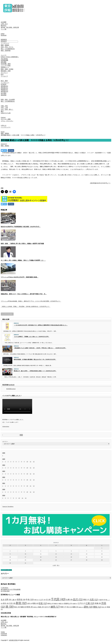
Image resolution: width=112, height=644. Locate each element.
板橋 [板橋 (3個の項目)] (56, 604)
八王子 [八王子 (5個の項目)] (42, 600)
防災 (2, 74)
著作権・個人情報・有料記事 (10, 27)
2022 (4, 477)
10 (27, 462)
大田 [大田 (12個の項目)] (94, 599)
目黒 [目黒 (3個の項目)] (35, 607)
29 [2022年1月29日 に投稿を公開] (102, 560)
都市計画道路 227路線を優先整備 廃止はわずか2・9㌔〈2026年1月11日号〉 (35, 359)
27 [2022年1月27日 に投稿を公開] (71, 560)
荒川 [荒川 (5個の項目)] (69, 607)
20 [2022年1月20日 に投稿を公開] (71, 557)
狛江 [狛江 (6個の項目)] (17, 607)
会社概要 (4, 22)
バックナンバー (6, 127)
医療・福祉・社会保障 (8, 100)
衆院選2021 (4, 88)
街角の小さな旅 (6, 113)
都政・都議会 (5, 45)
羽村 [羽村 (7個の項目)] (63, 607)
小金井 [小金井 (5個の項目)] (102, 600)
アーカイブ (4, 76)
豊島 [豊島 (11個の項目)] (97, 607)
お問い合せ (4, 24)
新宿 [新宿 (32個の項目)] (21, 603)
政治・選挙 (4, 81)
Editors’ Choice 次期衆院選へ (10, 57)
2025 (4, 459)
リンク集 (4, 29)
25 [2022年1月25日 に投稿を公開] (41, 560)
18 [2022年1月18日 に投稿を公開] (41, 557)
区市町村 (4, 84)
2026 (4, 453)
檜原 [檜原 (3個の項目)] (61, 604)
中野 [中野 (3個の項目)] (36, 600)
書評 (2, 111)
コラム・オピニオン (7, 121)
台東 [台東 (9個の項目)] (69, 600)
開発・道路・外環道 (7, 69)
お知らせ (4, 125)
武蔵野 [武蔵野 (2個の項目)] (75, 604)
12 (34, 462)
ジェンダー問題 (6, 66)
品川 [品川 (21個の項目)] (78, 599)
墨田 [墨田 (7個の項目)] (86, 600)
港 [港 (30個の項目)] (10, 607)
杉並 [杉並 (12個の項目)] (43, 603)
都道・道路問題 (6, 51)
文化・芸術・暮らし (7, 109)
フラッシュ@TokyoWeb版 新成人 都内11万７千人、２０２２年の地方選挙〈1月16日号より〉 (31, 301)
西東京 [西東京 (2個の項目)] (81, 607)
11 (30, 462)
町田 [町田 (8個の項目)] (30, 607)
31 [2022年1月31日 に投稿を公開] (25, 563)
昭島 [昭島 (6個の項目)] (35, 603)
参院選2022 (4, 86)
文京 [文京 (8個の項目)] (12, 603)
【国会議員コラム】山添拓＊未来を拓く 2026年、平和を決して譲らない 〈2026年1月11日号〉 (40, 348)
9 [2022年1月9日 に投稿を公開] (10, 554)
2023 (4, 471)
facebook (4, 35)
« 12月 (54, 565)
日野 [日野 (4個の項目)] (30, 603)
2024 (4, 465)
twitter (3, 34)
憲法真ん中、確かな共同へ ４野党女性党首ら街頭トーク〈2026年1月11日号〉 (35, 371)
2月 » (58, 565)
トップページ (5, 43)
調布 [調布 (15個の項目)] (88, 607)
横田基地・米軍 (6, 71)
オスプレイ (4, 73)
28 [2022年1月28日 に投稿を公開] (87, 560)
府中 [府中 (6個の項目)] (6, 603)
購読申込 (4, 26)
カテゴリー (5, 441)
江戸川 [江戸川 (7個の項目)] (81, 603)
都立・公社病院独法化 (8, 49)
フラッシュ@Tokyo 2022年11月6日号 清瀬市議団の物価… (20, 277)
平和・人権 (4, 108)
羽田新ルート (5, 67)
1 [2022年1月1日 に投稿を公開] (102, 548)
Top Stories (4, 59)
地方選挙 (4, 93)
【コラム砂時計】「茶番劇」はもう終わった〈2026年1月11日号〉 (32, 337)
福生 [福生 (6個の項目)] (41, 607)
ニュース (4, 55)
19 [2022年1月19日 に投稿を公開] (56, 557)
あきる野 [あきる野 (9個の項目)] (6, 600)
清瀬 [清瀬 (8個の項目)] (98, 603)
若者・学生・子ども (7, 47)
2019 (4, 495)
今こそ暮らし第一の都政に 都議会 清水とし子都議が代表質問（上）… (23, 260)
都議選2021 (4, 90)
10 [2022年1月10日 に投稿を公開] (25, 554)
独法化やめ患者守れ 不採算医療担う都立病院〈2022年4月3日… (21, 227)
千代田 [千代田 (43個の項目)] (58, 599)
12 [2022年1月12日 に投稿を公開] (56, 554)
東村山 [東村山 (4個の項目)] (51, 603)
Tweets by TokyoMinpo (8, 507)
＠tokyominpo (6, 426)
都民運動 (4, 62)
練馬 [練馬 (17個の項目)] (55, 607)
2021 (4, 483)
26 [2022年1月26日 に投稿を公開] (56, 560)
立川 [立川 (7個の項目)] (47, 607)
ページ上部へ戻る (6, 570)
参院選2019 (4, 91)
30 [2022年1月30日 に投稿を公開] (10, 563)
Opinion (3, 118)
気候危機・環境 (6, 64)
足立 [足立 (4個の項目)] (104, 607)
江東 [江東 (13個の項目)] (90, 603)
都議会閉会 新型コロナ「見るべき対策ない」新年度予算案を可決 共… (24, 294)
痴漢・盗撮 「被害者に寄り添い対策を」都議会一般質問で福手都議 (22, 244)
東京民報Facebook (8, 385)
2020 (4, 489)
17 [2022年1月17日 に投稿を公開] (25, 557)
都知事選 (4, 95)
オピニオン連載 (6, 119)
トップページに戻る (7, 314)
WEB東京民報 (6, 613)
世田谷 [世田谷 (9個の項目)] (21, 600)
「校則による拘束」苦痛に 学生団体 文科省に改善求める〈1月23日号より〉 (26, 306)
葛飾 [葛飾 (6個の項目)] (75, 607)
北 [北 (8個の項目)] (48, 600)
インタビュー (5, 83)
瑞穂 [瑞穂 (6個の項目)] (23, 607)
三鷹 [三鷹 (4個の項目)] (14, 600)
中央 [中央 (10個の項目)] (30, 600)
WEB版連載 (4, 60)
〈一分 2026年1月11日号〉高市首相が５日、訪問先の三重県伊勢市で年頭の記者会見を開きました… (41, 325)
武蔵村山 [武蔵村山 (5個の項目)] (68, 603)
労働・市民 (4, 106)
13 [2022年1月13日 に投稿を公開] (71, 554)
